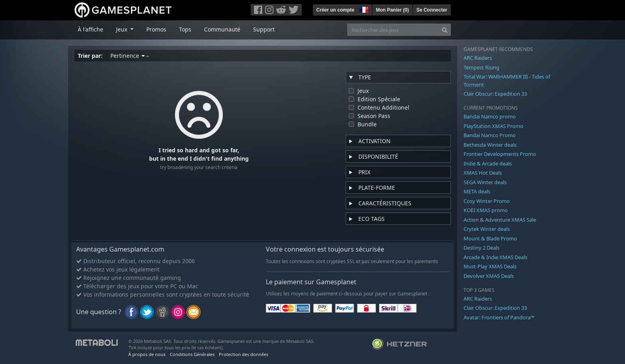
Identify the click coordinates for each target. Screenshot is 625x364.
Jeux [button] (122, 29)
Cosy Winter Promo (487, 201)
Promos (156, 29)
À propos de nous (147, 354)
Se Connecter (432, 10)
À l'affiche (90, 29)
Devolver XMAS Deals (489, 276)
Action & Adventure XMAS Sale (500, 220)
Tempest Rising (482, 67)
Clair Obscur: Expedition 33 (495, 94)
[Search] (445, 30)
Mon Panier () (392, 10)
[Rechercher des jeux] (393, 30)
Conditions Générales (192, 354)
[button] (363, 9)
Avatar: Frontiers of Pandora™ (499, 317)
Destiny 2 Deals (482, 248)
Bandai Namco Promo (490, 135)
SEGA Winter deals (485, 182)
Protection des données (244, 354)
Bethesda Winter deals (490, 145)
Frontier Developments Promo (500, 154)
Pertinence (130, 56)
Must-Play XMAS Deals (490, 266)
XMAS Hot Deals (483, 173)
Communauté (222, 29)
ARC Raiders (478, 58)
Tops (185, 29)
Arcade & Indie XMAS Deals (495, 257)
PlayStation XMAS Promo (493, 126)
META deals (477, 191)
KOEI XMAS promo (486, 210)
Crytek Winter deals (487, 229)
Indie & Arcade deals (488, 163)
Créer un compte (335, 10)
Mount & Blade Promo (490, 238)
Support (264, 29)
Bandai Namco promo (490, 116)
